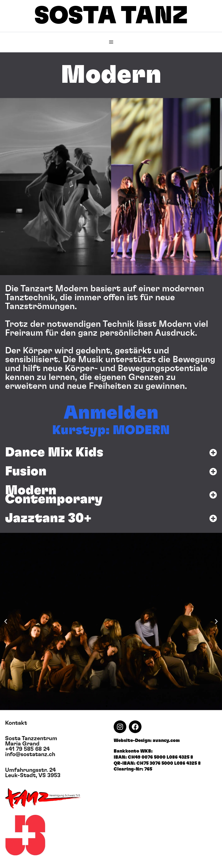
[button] (3, 186)
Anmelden (111, 413)
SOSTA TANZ (111, 16)
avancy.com (166, 741)
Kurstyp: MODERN (111, 430)
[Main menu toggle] (111, 42)
